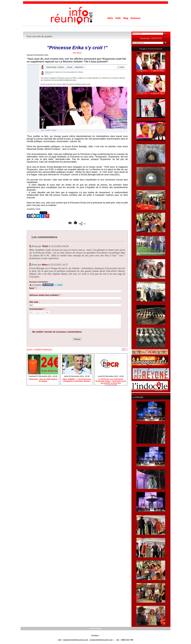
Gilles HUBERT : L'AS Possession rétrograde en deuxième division (77, 380)
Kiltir (118, 18)
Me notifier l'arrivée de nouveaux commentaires (57, 332)
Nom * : (33, 288)
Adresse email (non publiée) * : (45, 295)
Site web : (34, 302)
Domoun (136, 18)
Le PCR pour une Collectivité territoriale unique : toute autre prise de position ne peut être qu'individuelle (111, 381)
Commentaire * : (38, 309)
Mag (126, 18)
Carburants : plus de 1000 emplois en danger (43, 380)
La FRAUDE (138, 397)
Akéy (110, 18)
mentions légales (95, 628)
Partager (83, 224)
